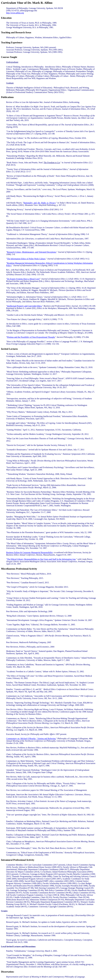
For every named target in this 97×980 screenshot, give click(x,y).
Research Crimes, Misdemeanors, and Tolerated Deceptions (32, 252)
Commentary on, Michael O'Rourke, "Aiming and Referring (31, 739)
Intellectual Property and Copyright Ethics (24, 306)
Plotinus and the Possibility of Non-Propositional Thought (31, 337)
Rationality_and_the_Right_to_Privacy (40, 203)
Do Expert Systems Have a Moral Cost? (23, 279)
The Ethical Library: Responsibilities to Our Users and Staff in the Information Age (41, 559)
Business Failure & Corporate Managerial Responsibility (29, 552)
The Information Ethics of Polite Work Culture (26, 259)
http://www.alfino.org (15, 13)
